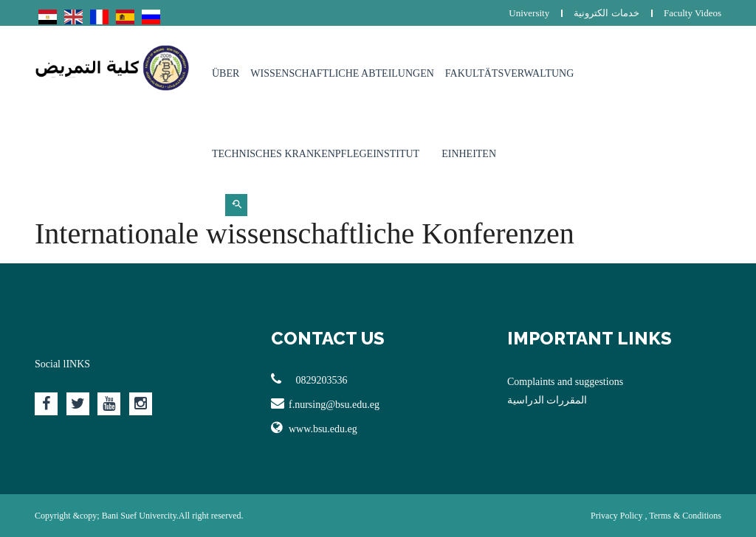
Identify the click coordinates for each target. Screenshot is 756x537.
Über (226, 73)
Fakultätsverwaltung (510, 73)
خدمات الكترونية (606, 13)
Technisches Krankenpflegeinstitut (316, 154)
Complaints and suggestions (565, 382)
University (529, 13)
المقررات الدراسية (547, 400)
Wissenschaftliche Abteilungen (342, 73)
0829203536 (309, 379)
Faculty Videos (693, 13)
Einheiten (469, 154)
